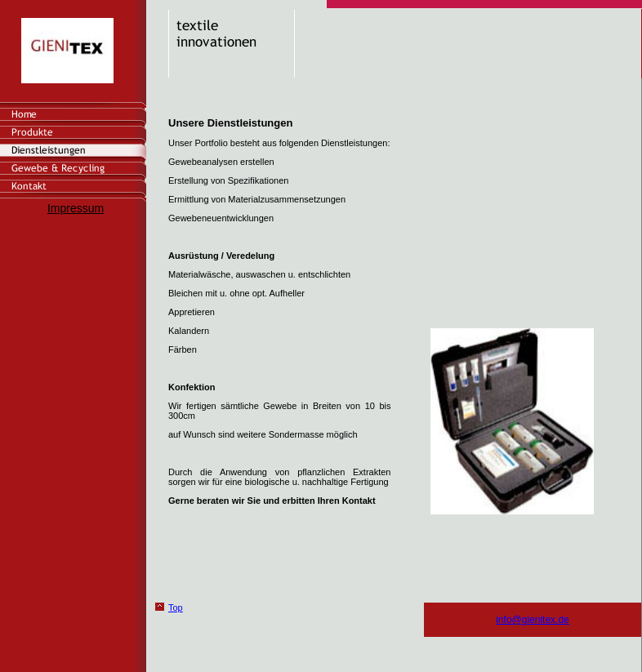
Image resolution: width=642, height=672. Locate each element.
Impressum (76, 208)
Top (176, 607)
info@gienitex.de (533, 620)
